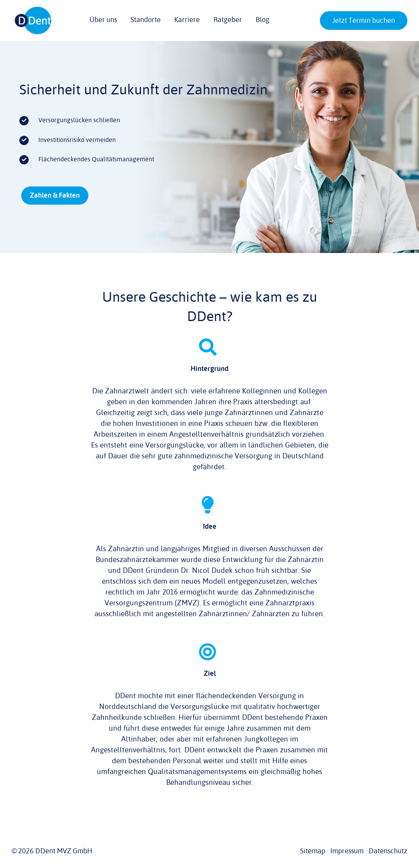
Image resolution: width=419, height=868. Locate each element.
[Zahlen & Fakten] (55, 196)
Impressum (347, 851)
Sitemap (313, 851)
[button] (344, 21)
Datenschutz (388, 851)
